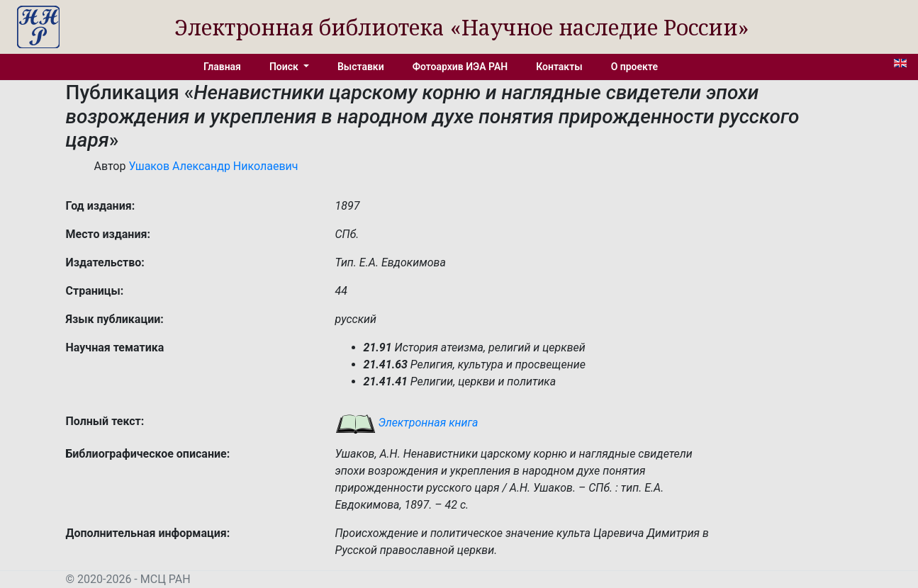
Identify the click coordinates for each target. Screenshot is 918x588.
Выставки (361, 67)
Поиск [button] (285, 67)
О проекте (634, 67)
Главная (222, 67)
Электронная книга (407, 423)
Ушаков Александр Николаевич (213, 166)
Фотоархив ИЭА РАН (460, 67)
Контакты (559, 67)
